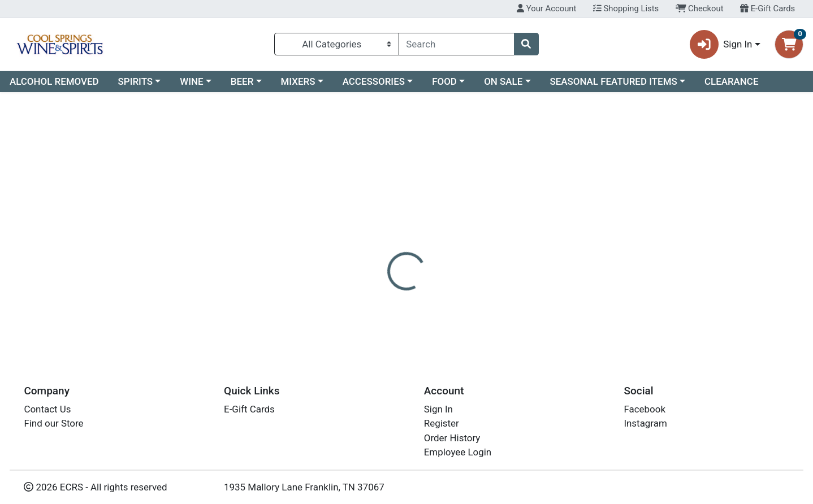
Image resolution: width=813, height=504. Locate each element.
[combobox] (457, 44)
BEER (242, 81)
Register (442, 423)
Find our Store (53, 423)
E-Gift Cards (767, 8)
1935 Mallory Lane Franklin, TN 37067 (304, 487)
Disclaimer (424, 246)
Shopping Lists (626, 8)
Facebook (645, 409)
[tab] (370, 245)
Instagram (645, 423)
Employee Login (458, 452)
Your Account (546, 8)
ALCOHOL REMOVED (54, 81)
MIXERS (298, 81)
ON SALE (503, 81)
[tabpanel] (576, 302)
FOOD (444, 81)
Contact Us (47, 409)
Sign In (438, 409)
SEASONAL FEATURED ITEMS (613, 81)
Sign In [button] (721, 44)
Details (370, 246)
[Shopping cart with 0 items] (789, 44)
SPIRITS (136, 81)
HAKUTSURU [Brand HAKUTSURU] (484, 290)
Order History (452, 438)
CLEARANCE (732, 81)
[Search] (457, 44)
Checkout (700, 8)
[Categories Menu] (337, 44)
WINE (191, 81)
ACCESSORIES (374, 81)
